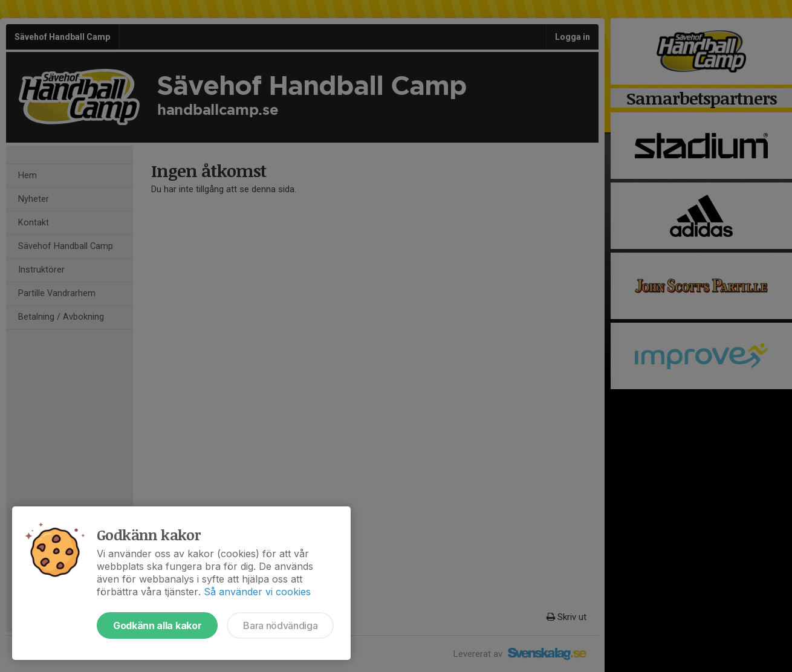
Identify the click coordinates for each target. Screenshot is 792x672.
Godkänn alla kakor (157, 625)
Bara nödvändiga (280, 625)
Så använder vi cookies (257, 592)
